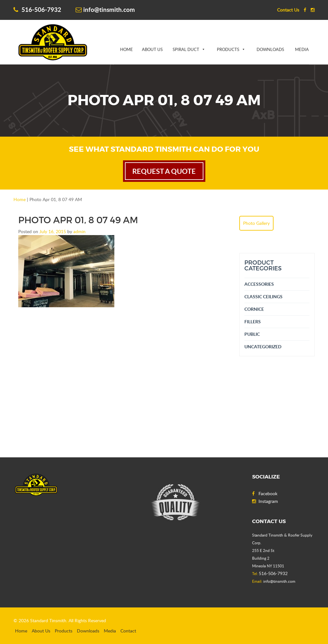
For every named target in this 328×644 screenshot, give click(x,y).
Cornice (254, 309)
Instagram (265, 501)
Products (228, 49)
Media (302, 49)
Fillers (253, 322)
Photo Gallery (256, 223)
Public (252, 334)
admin (79, 231)
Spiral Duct (186, 49)
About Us (152, 49)
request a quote (164, 171)
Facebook (265, 493)
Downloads (270, 49)
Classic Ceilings (263, 297)
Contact (128, 631)
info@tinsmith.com (105, 9)
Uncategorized (263, 347)
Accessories (259, 284)
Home (127, 49)
